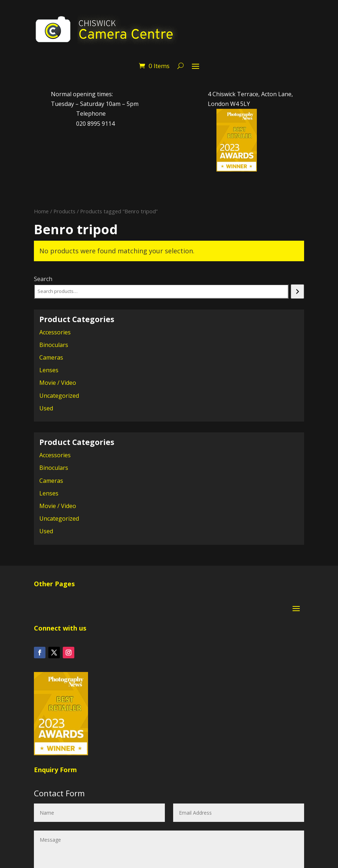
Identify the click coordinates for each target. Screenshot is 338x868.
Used (46, 408)
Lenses (49, 370)
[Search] (297, 291)
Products (64, 211)
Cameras (51, 357)
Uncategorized (59, 396)
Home (41, 211)
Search (43, 279)
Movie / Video (58, 383)
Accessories (55, 332)
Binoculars (54, 345)
